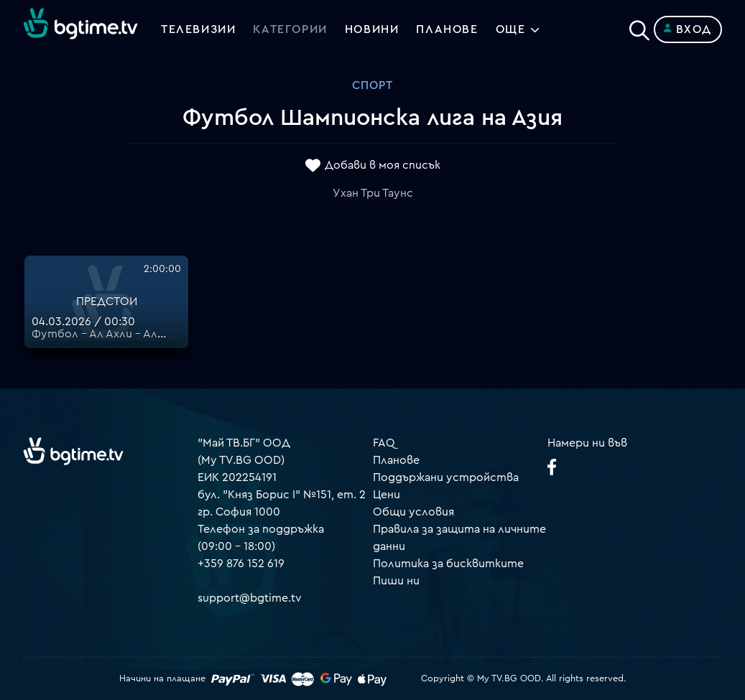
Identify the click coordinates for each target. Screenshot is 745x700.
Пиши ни (396, 581)
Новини (372, 29)
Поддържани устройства (446, 477)
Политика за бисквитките (448, 564)
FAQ (384, 443)
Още (511, 29)
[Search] (639, 27)
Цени (387, 495)
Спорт (372, 85)
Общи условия (413, 512)
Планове (396, 460)
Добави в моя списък (383, 166)
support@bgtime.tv (250, 598)
